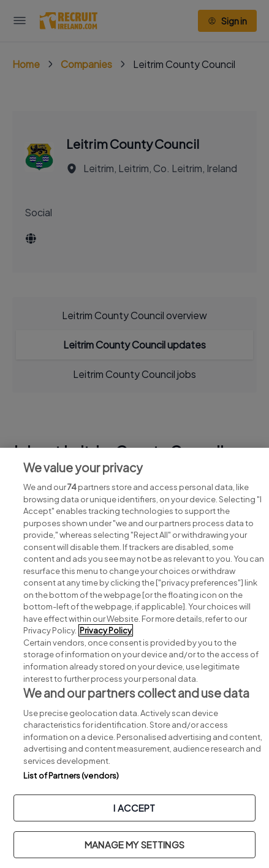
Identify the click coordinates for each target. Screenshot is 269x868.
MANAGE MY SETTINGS (134, 844)
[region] (134, 658)
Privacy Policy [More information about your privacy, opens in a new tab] (106, 630)
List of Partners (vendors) (71, 776)
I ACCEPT (134, 808)
